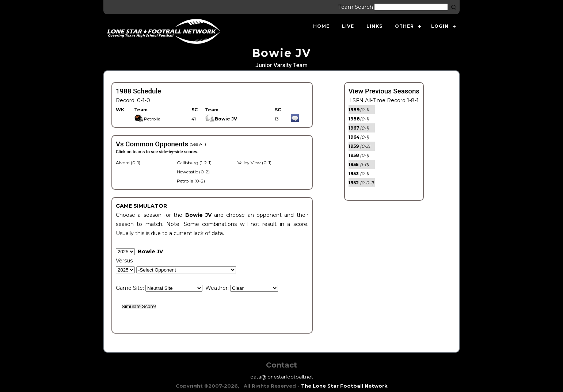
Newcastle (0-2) (193, 172)
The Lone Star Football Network (344, 386)
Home (321, 26)
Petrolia (147, 119)
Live (348, 26)
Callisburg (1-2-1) (194, 163)
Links (374, 26)
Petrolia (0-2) (191, 181)
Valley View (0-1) (254, 163)
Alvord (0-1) (128, 163)
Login (440, 26)
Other (404, 26)
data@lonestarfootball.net (282, 377)
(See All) (198, 144)
